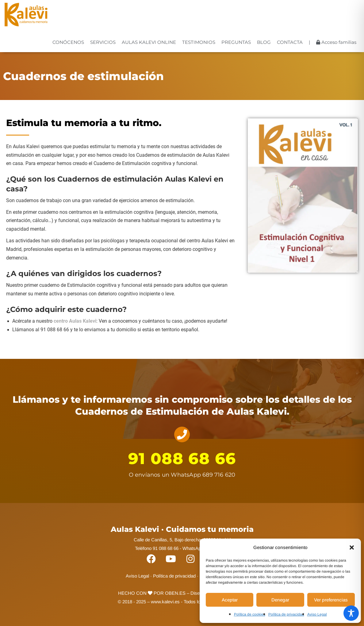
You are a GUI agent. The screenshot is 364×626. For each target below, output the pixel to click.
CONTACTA (290, 42)
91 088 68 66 (182, 459)
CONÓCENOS (68, 42)
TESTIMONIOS (199, 42)
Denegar (280, 600)
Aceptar (230, 600)
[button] (352, 547)
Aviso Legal (317, 614)
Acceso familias (336, 42)
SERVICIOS (103, 42)
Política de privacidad (286, 614)
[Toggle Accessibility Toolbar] (351, 613)
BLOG (264, 42)
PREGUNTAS (236, 42)
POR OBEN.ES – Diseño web (181, 593)
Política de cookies (250, 614)
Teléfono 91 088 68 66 (157, 548)
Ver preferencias (331, 600)
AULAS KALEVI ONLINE (149, 42)
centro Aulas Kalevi (75, 321)
